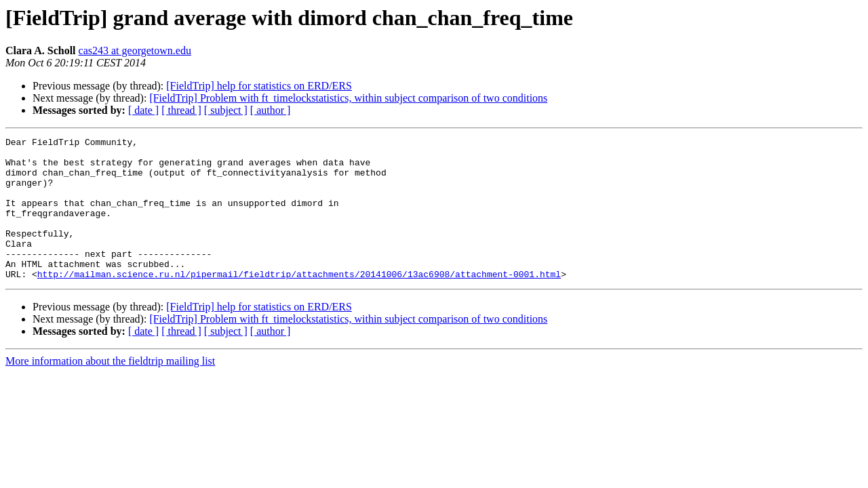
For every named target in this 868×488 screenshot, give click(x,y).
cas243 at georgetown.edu (135, 50)
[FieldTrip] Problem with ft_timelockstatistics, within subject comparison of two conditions (348, 98)
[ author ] (271, 110)
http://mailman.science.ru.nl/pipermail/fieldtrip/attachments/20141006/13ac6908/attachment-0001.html (299, 302)
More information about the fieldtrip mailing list (110, 389)
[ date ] (143, 110)
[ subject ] (226, 110)
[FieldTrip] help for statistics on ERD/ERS (259, 86)
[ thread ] (181, 110)
